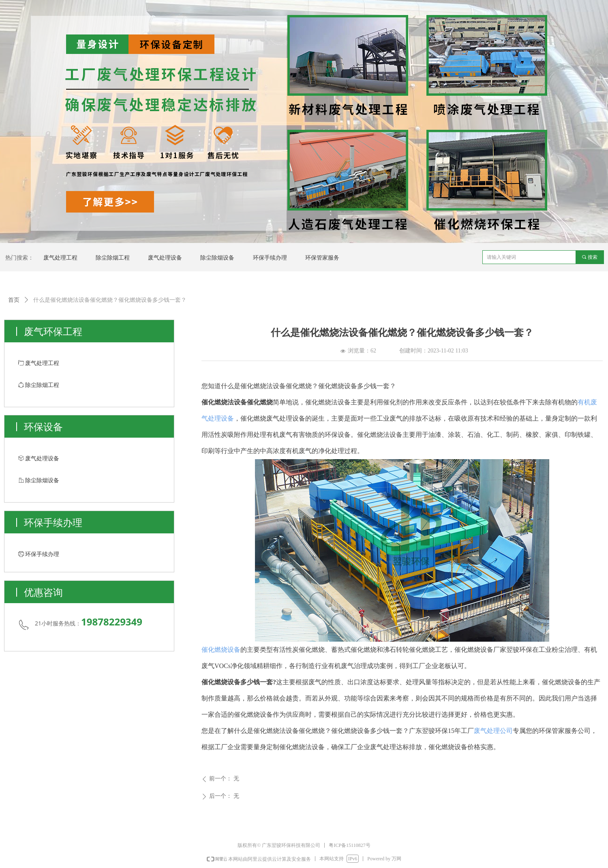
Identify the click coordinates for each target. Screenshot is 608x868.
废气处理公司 (493, 731)
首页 (14, 300)
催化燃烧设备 (221, 650)
